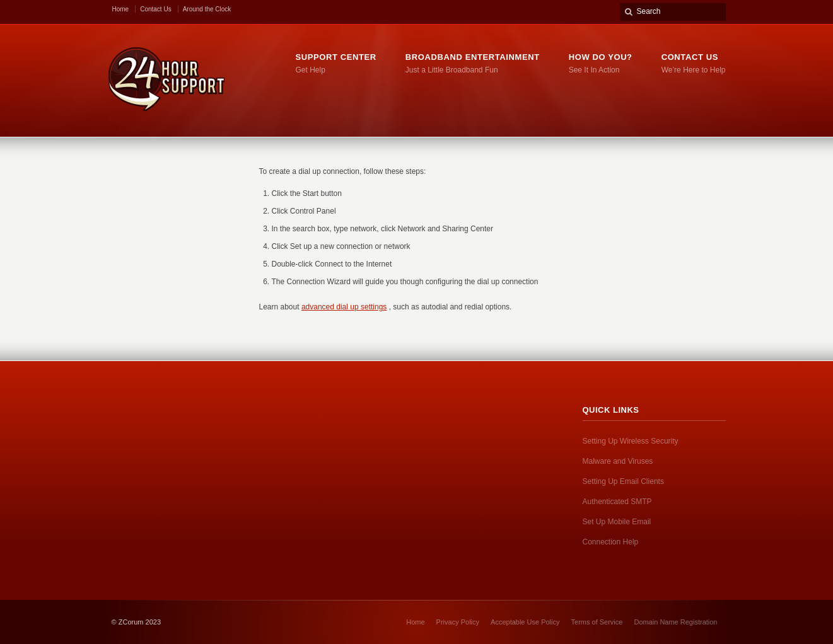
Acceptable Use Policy (525, 622)
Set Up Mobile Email (617, 522)
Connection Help (611, 542)
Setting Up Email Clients (623, 481)
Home (121, 9)
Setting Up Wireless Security (631, 441)
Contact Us (155, 9)
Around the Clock (207, 9)
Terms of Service (597, 622)
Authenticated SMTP (617, 502)
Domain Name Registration (675, 622)
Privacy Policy (458, 622)
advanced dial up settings (344, 307)
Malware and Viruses (618, 461)
